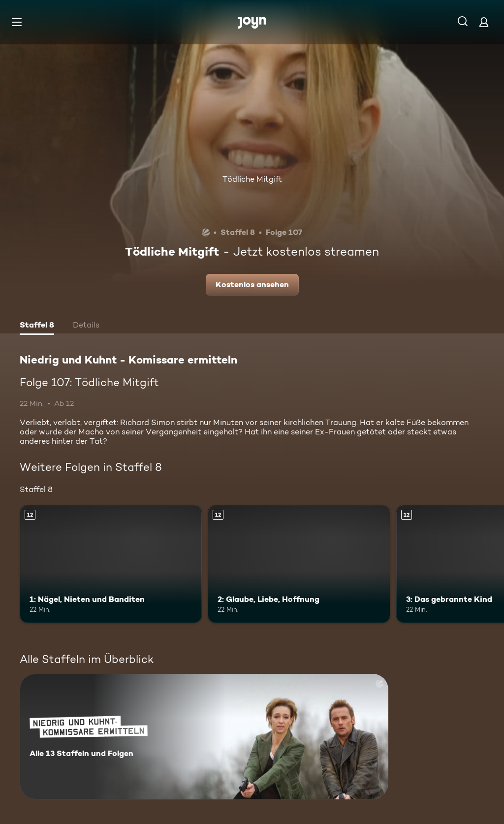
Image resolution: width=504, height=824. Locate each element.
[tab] (37, 326)
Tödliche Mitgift (252, 179)
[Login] (484, 22)
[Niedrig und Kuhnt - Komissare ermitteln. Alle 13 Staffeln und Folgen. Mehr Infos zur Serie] (204, 737)
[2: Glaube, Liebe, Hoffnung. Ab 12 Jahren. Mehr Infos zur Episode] (299, 564)
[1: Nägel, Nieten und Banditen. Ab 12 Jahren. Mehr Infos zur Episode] (111, 564)
